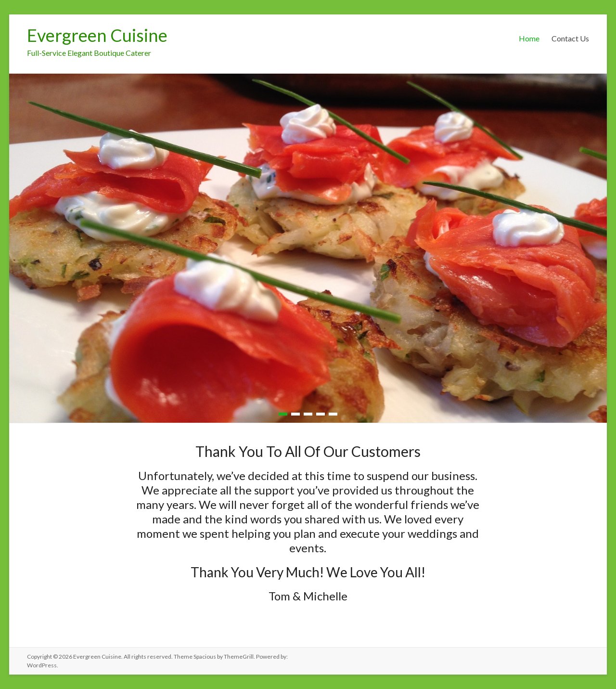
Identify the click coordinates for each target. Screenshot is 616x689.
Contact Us (570, 38)
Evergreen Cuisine (97, 35)
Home (529, 38)
